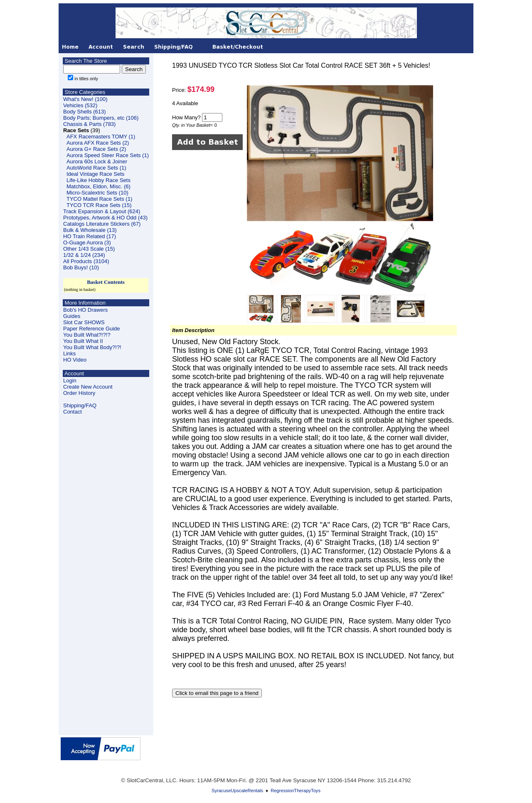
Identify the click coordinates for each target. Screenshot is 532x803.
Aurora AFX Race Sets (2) (98, 143)
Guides (72, 316)
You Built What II (83, 341)
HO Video (75, 360)
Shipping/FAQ (80, 405)
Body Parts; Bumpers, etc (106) (101, 118)
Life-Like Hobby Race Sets (99, 180)
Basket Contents (106, 282)
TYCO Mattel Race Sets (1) (99, 199)
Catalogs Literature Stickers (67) (102, 224)
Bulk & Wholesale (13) (90, 230)
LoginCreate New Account (88, 384)
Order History (79, 393)
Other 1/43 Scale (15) (89, 249)
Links (69, 353)
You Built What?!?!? (87, 335)
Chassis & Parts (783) (89, 124)
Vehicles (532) (80, 105)
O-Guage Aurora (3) (87, 243)
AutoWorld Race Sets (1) (96, 168)
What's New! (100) (85, 99)
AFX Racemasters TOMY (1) (101, 137)
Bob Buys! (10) (81, 267)
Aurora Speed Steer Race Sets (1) (108, 155)
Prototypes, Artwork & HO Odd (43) (105, 218)
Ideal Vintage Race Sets (95, 174)
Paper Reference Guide (92, 329)
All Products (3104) (86, 261)
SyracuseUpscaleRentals (237, 791)
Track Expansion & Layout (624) (102, 211)
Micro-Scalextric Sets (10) (97, 193)
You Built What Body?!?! (92, 347)
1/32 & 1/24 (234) (84, 255)
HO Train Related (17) (90, 236)
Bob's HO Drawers (85, 310)
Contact (73, 412)
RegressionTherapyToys (296, 791)
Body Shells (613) (85, 112)
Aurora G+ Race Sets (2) (96, 149)
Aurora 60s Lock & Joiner (97, 161)
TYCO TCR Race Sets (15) (99, 205)
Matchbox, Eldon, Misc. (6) (99, 186)
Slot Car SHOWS (84, 322)
